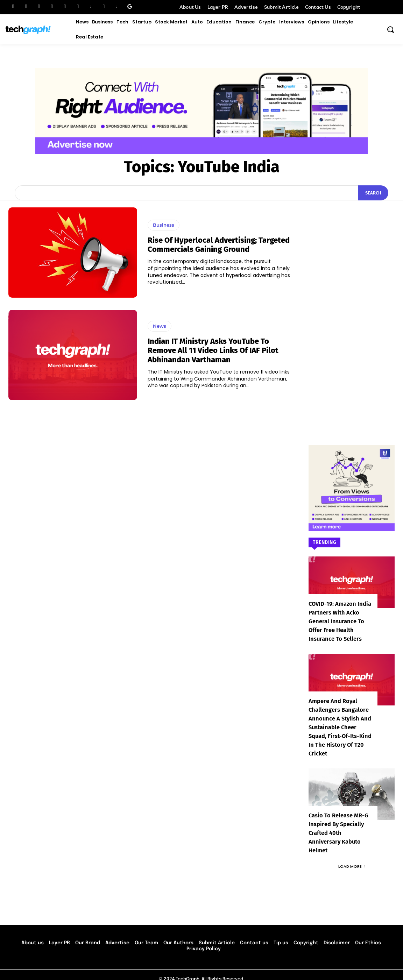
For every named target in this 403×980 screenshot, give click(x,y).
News (160, 326)
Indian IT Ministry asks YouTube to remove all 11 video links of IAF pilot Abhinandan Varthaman (213, 350)
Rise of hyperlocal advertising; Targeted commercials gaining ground (219, 245)
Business (164, 225)
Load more (352, 858)
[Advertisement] (352, 312)
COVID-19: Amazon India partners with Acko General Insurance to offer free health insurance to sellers (339, 621)
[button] (390, 29)
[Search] (373, 193)
